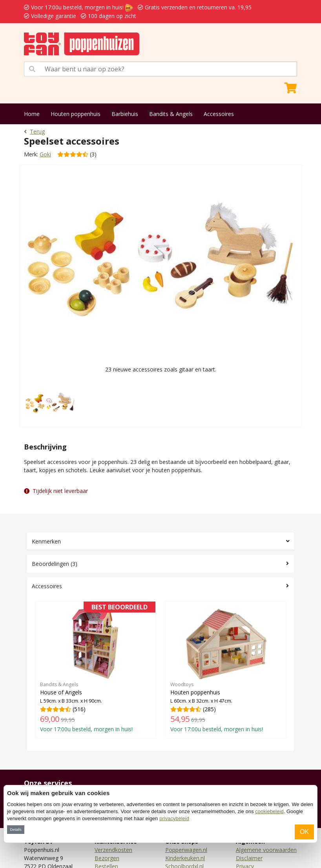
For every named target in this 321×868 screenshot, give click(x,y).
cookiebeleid (269, 811)
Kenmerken (46, 541)
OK (304, 832)
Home (32, 114)
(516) (95, 670)
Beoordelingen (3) (55, 564)
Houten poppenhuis (76, 114)
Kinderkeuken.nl (185, 858)
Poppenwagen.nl (186, 850)
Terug (34, 131)
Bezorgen (107, 858)
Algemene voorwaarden (266, 850)
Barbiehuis (125, 114)
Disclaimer (249, 858)
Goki (45, 154)
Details (16, 829)
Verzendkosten (113, 850)
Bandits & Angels (171, 114)
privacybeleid (174, 818)
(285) (226, 670)
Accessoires (219, 114)
